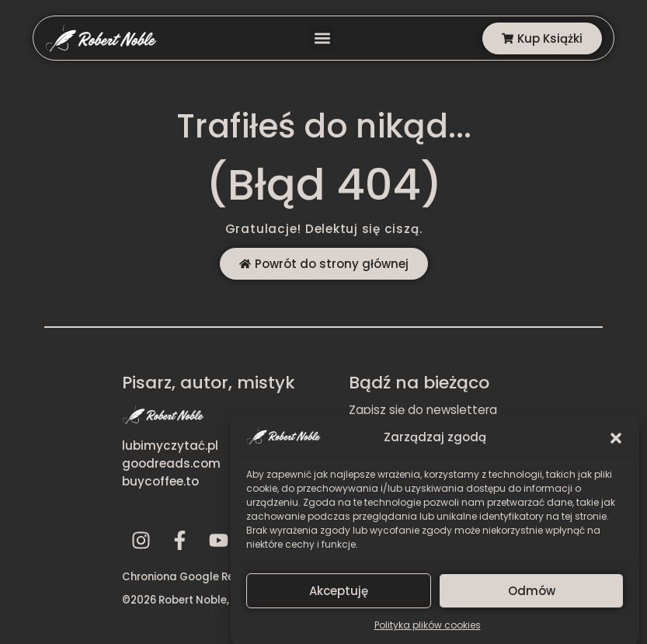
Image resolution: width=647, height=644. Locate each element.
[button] (616, 444)
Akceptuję (339, 597)
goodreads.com (171, 463)
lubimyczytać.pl (170, 446)
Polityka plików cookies (428, 631)
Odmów (532, 597)
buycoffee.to (160, 481)
